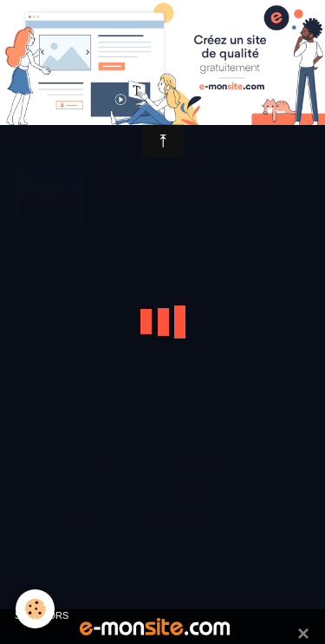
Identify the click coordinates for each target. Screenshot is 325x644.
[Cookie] (35, 609)
